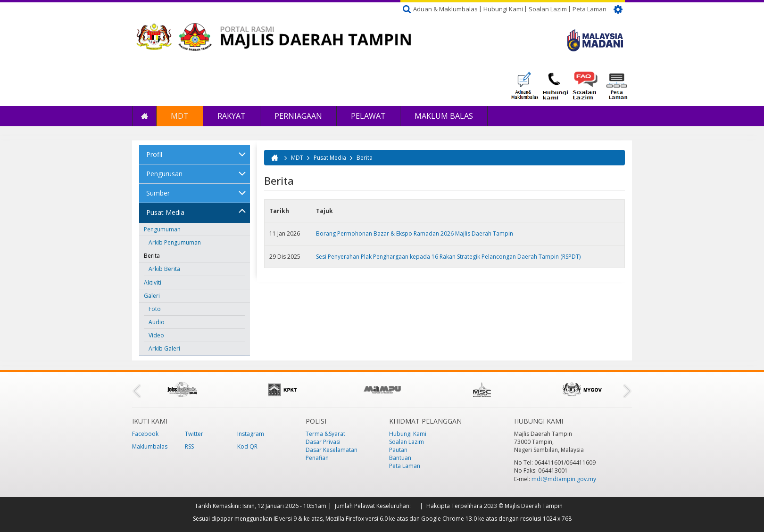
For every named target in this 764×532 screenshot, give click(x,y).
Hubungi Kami (503, 9)
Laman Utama (144, 116)
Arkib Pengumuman (175, 242)
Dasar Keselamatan (332, 450)
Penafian (317, 458)
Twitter (194, 434)
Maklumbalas (150, 446)
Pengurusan (164, 174)
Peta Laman (590, 9)
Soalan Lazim (548, 9)
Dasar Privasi (323, 442)
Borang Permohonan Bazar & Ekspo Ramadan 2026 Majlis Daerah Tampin (415, 233)
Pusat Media (165, 212)
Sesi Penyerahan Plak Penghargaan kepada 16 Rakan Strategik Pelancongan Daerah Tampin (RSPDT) (448, 257)
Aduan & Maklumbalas (445, 9)
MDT (180, 116)
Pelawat (368, 116)
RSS (189, 446)
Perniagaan (298, 116)
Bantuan (400, 458)
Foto (155, 309)
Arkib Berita (164, 269)
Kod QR (247, 446)
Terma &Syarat (325, 434)
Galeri (152, 296)
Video (156, 335)
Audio (157, 322)
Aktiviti (153, 282)
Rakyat (232, 116)
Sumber (158, 193)
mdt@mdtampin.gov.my (564, 479)
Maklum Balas (444, 116)
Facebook (145, 434)
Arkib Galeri (164, 348)
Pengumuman (162, 229)
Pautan (398, 450)
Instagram (251, 434)
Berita (152, 256)
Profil (154, 154)
